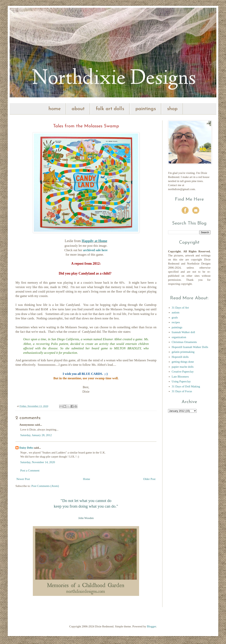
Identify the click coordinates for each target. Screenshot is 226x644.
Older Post (149, 479)
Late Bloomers (180, 377)
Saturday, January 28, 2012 (36, 435)
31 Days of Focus (182, 391)
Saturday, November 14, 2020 (38, 462)
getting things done (183, 362)
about (78, 109)
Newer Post (23, 479)
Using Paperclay (181, 381)
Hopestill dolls (180, 357)
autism (176, 312)
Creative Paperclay (183, 372)
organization (179, 337)
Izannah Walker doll (183, 332)
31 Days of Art (180, 308)
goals (175, 317)
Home (87, 479)
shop (172, 109)
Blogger (151, 626)
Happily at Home (94, 241)
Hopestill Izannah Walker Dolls (190, 347)
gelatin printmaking (183, 352)
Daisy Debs (26, 448)
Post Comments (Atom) (45, 486)
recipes (176, 322)
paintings (146, 109)
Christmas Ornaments (184, 342)
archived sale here (95, 250)
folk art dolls (110, 109)
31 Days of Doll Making (186, 386)
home (55, 109)
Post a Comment (30, 470)
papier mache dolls (183, 367)
